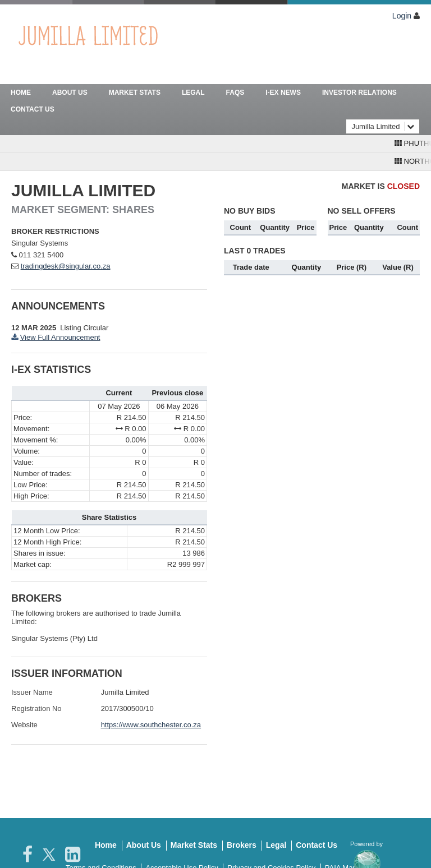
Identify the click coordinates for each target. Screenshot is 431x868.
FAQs (235, 93)
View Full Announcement (60, 337)
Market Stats (135, 93)
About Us (70, 93)
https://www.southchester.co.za (151, 725)
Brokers (242, 845)
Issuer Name (32, 692)
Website (24, 725)
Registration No (36, 708)
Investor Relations (359, 93)
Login (402, 16)
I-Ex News (283, 93)
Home (21, 93)
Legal (193, 93)
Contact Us (33, 109)
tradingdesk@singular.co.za (66, 266)
